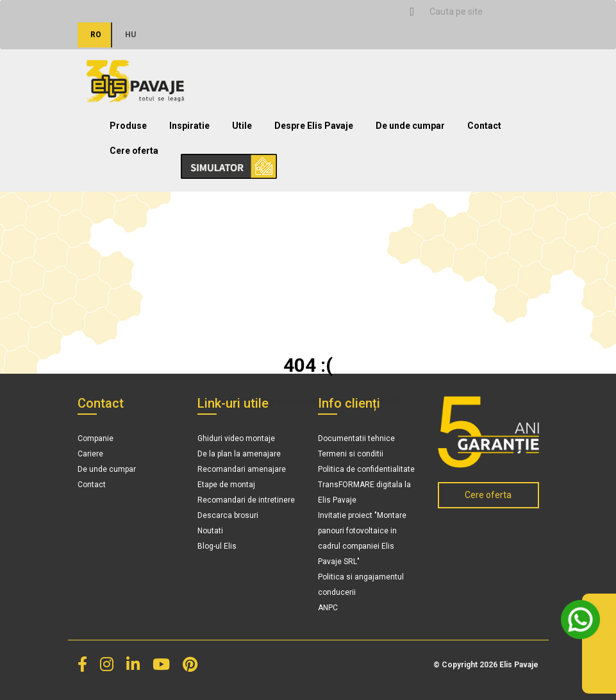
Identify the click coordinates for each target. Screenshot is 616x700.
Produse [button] (128, 126)
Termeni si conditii (351, 454)
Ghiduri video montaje (236, 438)
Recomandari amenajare (242, 469)
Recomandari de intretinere (246, 500)
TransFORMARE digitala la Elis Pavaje (364, 492)
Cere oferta (134, 151)
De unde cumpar (410, 126)
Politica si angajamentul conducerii (361, 585)
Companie (96, 438)
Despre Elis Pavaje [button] (314, 126)
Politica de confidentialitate (366, 469)
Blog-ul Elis (217, 546)
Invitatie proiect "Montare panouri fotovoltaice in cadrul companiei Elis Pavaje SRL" (362, 538)
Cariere (90, 454)
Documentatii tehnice (356, 438)
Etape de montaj (226, 485)
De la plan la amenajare (239, 454)
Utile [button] (242, 126)
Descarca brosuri (228, 515)
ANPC (328, 608)
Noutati (210, 531)
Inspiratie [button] (189, 126)
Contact (484, 126)
